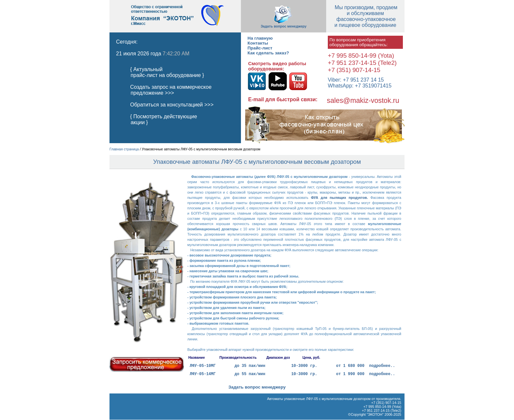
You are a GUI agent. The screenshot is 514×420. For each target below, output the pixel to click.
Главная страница (124, 149)
